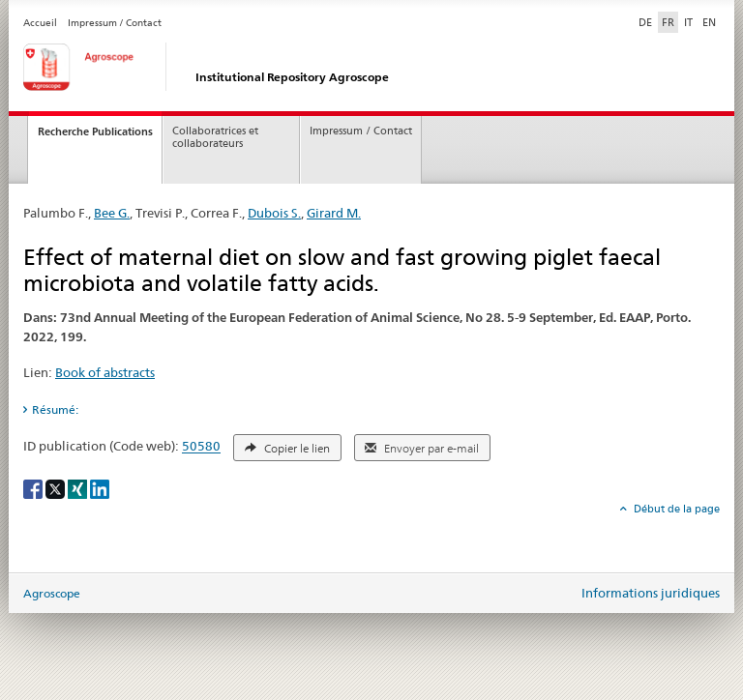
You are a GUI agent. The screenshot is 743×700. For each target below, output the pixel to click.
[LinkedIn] (100, 488)
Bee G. (112, 213)
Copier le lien (287, 449)
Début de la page (675, 509)
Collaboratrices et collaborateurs (215, 137)
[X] (57, 488)
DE (647, 21)
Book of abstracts (105, 372)
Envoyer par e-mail (422, 449)
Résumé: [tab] (55, 409)
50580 (201, 447)
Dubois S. (274, 213)
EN (709, 22)
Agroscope (52, 593)
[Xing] (79, 488)
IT (688, 22)
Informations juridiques (651, 593)
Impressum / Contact (115, 23)
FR (668, 22)
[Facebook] (34, 488)
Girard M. (334, 213)
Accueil (40, 23)
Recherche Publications (95, 131)
